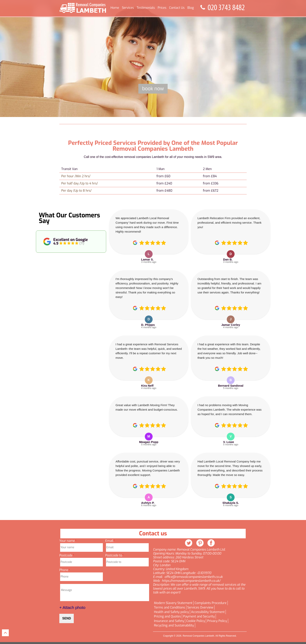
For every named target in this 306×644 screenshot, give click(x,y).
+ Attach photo (72, 607)
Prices (162, 8)
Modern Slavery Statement (173, 603)
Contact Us (177, 8)
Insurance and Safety (169, 621)
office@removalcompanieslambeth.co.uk (194, 577)
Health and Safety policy (171, 612)
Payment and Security (199, 617)
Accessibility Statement (208, 612)
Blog (191, 8)
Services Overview (200, 608)
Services (128, 8)
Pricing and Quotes (167, 617)
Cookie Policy (196, 621)
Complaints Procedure (210, 603)
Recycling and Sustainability (174, 625)
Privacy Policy (217, 621)
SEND (67, 618)
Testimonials (146, 8)
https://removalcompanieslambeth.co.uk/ (191, 581)
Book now (153, 89)
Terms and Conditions (170, 608)
